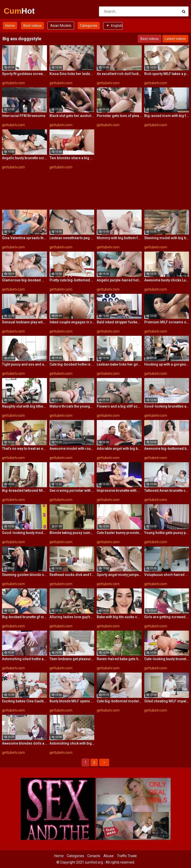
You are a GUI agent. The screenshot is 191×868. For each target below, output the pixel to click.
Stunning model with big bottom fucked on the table (167, 238)
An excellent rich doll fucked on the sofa (119, 74)
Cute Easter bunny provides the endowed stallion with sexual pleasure (119, 533)
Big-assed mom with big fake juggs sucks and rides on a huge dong (167, 116)
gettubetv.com (13, 83)
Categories (89, 26)
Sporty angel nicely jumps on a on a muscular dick (119, 575)
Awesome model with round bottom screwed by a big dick (72, 449)
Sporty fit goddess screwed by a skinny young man (24, 74)
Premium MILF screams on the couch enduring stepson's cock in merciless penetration (167, 322)
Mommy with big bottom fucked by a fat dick (119, 238)
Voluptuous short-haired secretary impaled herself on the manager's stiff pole (167, 575)
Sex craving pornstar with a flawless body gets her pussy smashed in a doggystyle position (72, 491)
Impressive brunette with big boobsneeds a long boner (119, 491)
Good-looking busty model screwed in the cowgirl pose (24, 533)
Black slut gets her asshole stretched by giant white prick (72, 116)
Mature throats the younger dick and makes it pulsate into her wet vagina (72, 406)
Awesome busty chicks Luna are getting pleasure (167, 280)
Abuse (109, 856)
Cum (17, 11)
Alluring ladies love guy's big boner (72, 617)
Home (10, 26)
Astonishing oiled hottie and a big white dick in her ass (24, 659)
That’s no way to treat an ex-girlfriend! (24, 449)
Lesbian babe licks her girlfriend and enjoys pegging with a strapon (119, 364)
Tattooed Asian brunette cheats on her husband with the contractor (167, 491)
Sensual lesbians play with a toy (24, 322)
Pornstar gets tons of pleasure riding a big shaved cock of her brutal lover (119, 116)
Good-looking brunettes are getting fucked (167, 406)
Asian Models (61, 26)
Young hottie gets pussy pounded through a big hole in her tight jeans (167, 533)
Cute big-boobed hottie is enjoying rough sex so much (72, 364)
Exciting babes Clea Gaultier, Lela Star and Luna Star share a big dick (24, 701)
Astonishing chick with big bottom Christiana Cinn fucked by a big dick (72, 743)
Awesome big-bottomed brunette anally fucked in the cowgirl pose (167, 449)
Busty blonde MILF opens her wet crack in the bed (72, 701)
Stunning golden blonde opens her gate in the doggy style (24, 575)
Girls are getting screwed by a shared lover (167, 617)
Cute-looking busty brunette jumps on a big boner (167, 659)
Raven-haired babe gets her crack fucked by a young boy (119, 659)
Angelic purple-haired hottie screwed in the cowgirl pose (119, 280)
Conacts (94, 856)
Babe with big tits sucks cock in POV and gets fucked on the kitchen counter (119, 617)
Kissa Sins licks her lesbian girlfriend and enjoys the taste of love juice (72, 74)
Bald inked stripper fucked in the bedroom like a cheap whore (119, 322)
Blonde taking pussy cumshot (72, 533)
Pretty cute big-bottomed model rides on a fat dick (72, 280)
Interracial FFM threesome (24, 116)
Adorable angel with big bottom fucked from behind (119, 449)
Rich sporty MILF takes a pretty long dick (167, 74)
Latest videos (175, 39)
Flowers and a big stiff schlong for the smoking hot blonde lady (119, 406)
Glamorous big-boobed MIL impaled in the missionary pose (24, 280)
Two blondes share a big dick (72, 158)
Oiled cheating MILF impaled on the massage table (167, 701)
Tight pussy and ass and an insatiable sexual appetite (24, 364)
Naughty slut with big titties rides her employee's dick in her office (24, 406)
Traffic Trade (127, 856)
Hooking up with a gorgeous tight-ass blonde (167, 364)
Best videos (32, 26)
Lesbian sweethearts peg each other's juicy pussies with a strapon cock (72, 238)
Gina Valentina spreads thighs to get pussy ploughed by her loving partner (24, 238)
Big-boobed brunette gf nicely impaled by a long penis (24, 617)
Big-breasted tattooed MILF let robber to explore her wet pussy (24, 491)
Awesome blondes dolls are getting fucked (24, 743)
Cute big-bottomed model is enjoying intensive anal (119, 701)
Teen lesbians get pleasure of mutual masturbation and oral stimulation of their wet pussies (72, 659)
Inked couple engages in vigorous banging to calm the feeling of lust (72, 322)
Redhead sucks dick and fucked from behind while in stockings (72, 575)
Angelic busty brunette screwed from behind (24, 158)
